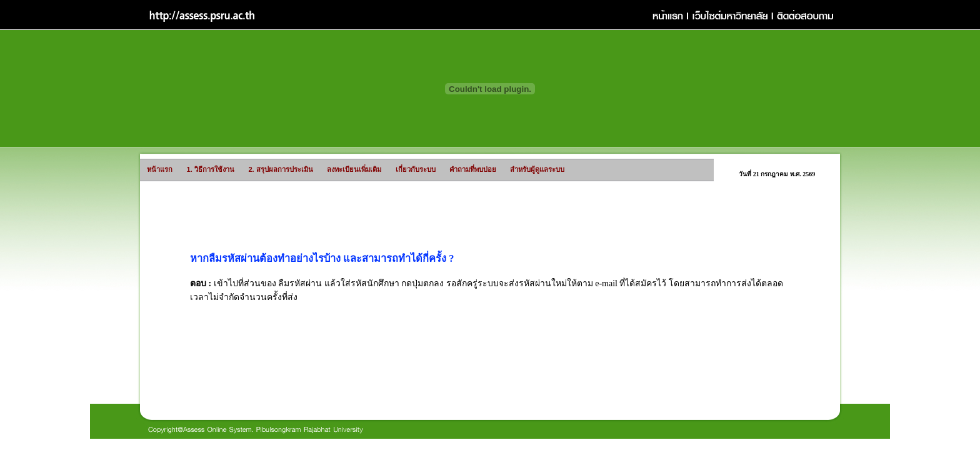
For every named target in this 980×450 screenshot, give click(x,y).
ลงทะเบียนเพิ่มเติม (331, 169)
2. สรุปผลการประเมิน (252, 169)
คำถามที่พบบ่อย (453, 169)
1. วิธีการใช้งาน (191, 169)
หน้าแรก (151, 169)
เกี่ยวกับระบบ (399, 169)
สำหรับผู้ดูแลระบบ (514, 169)
